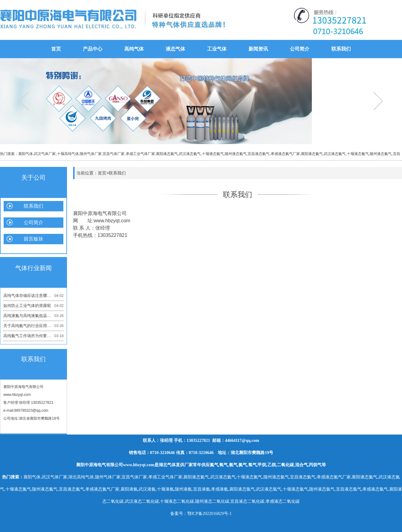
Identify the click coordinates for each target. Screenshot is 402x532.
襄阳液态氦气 (167, 154)
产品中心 (93, 49)
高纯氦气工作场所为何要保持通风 (33, 336)
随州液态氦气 (236, 154)
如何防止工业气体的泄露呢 (33, 306)
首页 (56, 49)
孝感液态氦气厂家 (285, 154)
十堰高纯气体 (68, 154)
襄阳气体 (26, 154)
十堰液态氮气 (358, 154)
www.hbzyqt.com (17, 395)
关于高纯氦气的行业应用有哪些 (33, 326)
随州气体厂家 (91, 154)
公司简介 (300, 49)
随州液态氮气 (381, 154)
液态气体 (175, 49)
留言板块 (33, 239)
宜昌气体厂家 (114, 154)
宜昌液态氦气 (259, 154)
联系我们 (341, 49)
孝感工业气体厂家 (140, 154)
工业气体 (217, 49)
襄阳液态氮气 (312, 154)
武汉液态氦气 (190, 154)
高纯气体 (134, 49)
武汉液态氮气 (335, 154)
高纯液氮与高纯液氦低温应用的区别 (33, 316)
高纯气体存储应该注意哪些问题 (33, 296)
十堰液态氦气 (213, 154)
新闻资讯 (258, 49)
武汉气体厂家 (45, 154)
